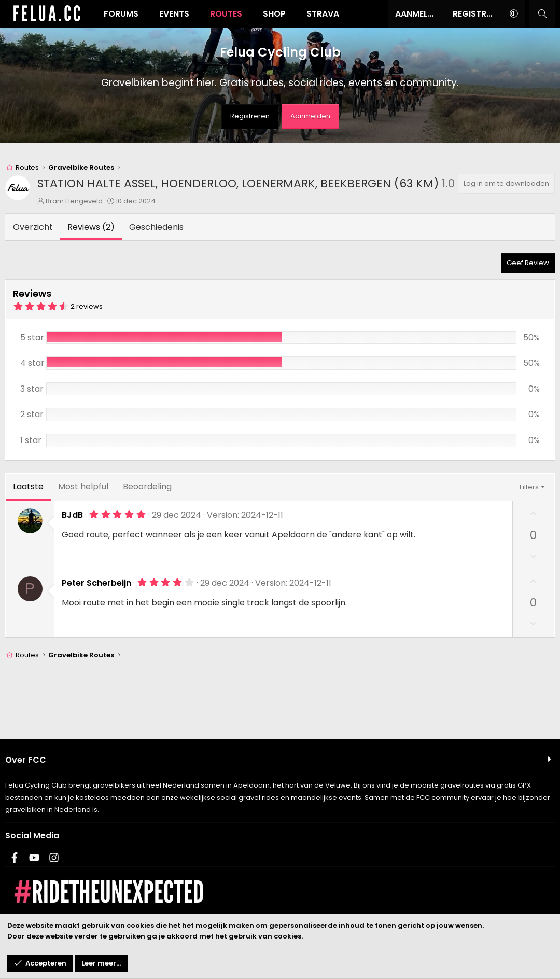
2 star (32, 414)
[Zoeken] (542, 14)
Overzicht (33, 227)
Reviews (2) (91, 227)
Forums (121, 14)
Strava (323, 14)
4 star (32, 363)
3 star (32, 389)
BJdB (72, 515)
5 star (32, 337)
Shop (274, 14)
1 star (31, 440)
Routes (226, 14)
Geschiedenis (156, 227)
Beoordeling (147, 486)
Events (174, 14)
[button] (514, 14)
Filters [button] (529, 487)
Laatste (28, 486)
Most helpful (83, 486)
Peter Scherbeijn (96, 583)
